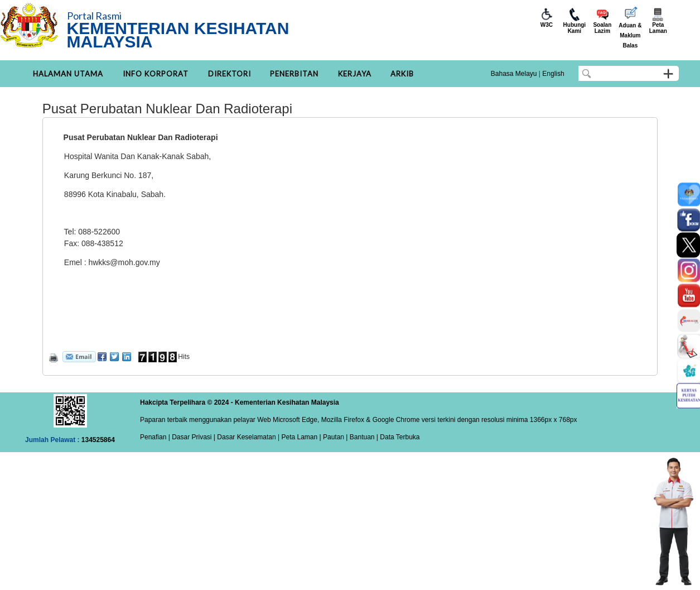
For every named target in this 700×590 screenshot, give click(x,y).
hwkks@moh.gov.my (124, 262)
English (553, 74)
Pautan (334, 437)
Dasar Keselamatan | (247, 437)
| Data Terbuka (397, 437)
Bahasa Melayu (514, 74)
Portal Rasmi (94, 16)
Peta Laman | (301, 437)
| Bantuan (359, 437)
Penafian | (155, 437)
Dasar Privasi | (193, 437)
